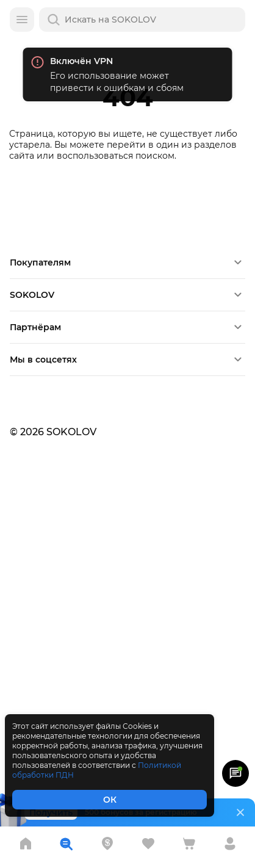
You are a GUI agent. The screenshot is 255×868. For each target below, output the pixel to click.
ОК (110, 800)
